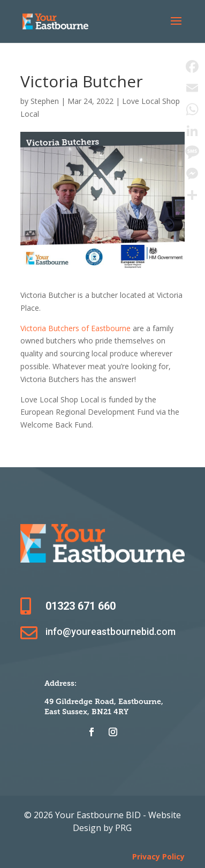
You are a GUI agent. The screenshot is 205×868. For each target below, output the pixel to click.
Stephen (45, 101)
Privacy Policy (158, 856)
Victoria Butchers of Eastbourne (75, 328)
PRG (123, 828)
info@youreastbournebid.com (111, 631)
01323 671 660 (81, 606)
